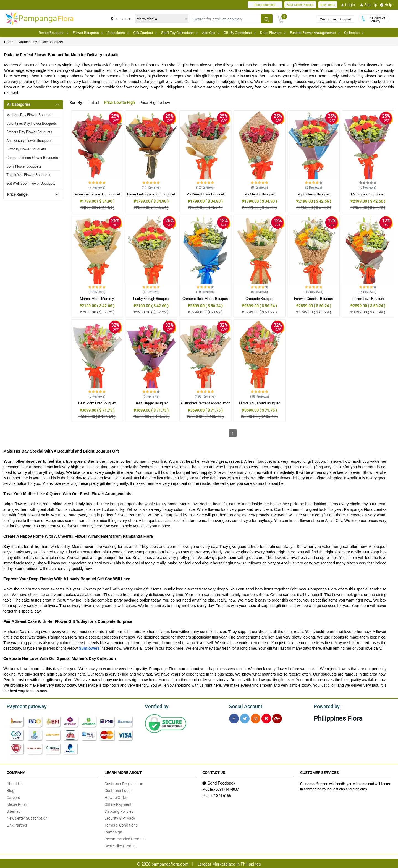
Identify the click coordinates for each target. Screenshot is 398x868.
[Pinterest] (266, 718)
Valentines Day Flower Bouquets (32, 123)
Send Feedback (219, 782)
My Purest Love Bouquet (205, 194)
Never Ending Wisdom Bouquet (151, 194)
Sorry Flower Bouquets (24, 166)
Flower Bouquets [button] (88, 33)
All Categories (19, 104)
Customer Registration (124, 783)
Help (386, 5)
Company (16, 772)
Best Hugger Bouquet (151, 403)
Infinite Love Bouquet (368, 299)
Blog (11, 790)
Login (348, 5)
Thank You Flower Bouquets (28, 175)
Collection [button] (354, 33)
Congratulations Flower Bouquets (32, 158)
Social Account (244, 706)
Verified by (156, 706)
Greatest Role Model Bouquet (205, 299)
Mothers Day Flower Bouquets (40, 42)
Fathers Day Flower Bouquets (29, 132)
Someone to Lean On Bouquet (97, 194)
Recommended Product (125, 838)
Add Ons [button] (211, 33)
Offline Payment (118, 803)
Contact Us (214, 772)
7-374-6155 (222, 795)
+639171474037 (226, 788)
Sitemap (14, 810)
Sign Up (369, 5)
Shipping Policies (119, 810)
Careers (13, 797)
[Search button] (267, 19)
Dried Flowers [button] (273, 33)
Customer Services (319, 772)
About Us (15, 783)
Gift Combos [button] (145, 33)
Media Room (17, 803)
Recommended (265, 5)
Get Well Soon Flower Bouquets (31, 183)
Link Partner (17, 824)
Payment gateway (24, 706)
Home (9, 42)
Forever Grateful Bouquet (314, 299)
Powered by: (326, 706)
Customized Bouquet (335, 19)
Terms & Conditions (121, 824)
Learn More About (123, 772)
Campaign (113, 831)
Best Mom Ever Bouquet (97, 403)
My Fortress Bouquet (314, 194)
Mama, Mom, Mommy (97, 299)
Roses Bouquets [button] (54, 33)
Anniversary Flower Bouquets (29, 140)
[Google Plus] (277, 718)
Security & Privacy (120, 817)
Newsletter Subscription (27, 817)
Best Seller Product (300, 5)
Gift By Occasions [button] (240, 33)
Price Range (17, 194)
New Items (328, 5)
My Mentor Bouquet (260, 194)
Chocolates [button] (118, 33)
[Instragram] (256, 718)
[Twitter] (245, 718)
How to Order (116, 797)
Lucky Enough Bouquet (151, 299)
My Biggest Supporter (368, 194)
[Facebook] (234, 718)
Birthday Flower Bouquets (26, 149)
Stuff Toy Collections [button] (180, 33)
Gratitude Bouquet (260, 299)
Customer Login (118, 790)
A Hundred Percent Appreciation (205, 403)
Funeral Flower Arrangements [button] (315, 33)
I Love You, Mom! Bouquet (259, 403)
